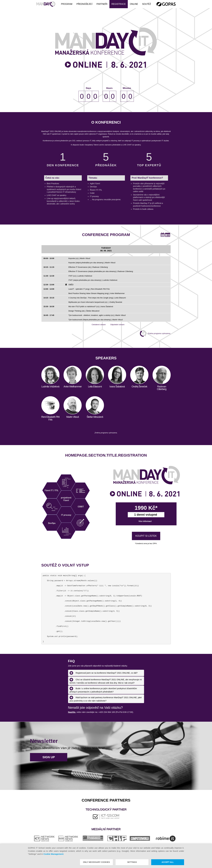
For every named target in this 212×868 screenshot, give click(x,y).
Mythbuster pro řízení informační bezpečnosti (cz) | (95, 302)
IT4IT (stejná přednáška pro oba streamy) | (93, 280)
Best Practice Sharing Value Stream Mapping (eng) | (97, 293)
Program (67, 4)
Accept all (168, 862)
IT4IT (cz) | (80, 276)
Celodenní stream (97, 325)
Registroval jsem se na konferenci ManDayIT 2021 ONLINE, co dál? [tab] (104, 673)
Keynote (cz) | (79, 258)
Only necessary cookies (96, 862)
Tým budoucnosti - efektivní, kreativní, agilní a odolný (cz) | (97, 315)
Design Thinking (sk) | (84, 311)
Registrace (119, 4)
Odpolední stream (115, 325)
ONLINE (134, 4)
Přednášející (84, 4)
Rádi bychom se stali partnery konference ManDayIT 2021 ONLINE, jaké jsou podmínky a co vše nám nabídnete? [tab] (106, 699)
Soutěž (147, 4)
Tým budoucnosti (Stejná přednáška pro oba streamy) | (96, 320)
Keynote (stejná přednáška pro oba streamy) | (92, 263)
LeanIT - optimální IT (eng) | (89, 289)
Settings (132, 862)
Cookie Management (53, 854)
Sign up (49, 757)
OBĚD (71, 285)
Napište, (72, 712)
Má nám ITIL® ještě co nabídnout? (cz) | (91, 306)
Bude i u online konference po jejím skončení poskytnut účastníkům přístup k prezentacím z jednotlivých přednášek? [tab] (103, 690)
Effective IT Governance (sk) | (88, 267)
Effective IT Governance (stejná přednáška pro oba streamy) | (101, 271)
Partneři (102, 4)
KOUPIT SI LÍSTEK (146, 536)
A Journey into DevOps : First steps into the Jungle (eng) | (97, 298)
